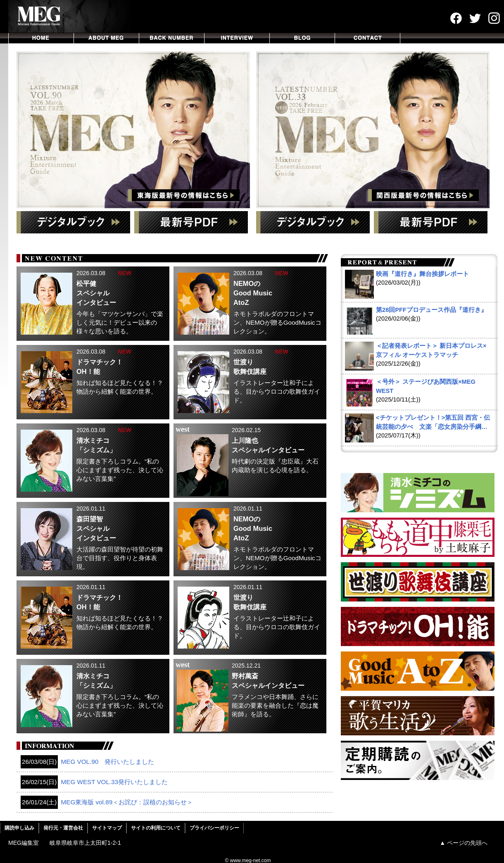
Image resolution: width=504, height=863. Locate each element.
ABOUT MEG (107, 38)
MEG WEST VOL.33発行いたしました (94, 782)
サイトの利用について (156, 828)
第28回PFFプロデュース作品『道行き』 (431, 310)
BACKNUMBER (172, 38)
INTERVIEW (237, 38)
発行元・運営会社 (63, 828)
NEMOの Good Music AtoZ (253, 293)
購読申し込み (19, 828)
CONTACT (368, 38)
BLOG (302, 38)
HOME (41, 38)
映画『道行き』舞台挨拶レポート (422, 274)
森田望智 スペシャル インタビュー (96, 528)
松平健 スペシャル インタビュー (96, 293)
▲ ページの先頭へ (464, 843)
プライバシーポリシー (214, 828)
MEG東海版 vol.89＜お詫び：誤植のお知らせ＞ (107, 802)
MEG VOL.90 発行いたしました (87, 762)
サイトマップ (107, 828)
